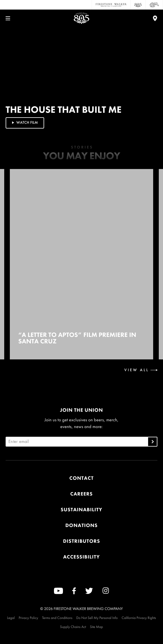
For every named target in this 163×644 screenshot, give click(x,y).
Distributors (81, 541)
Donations (81, 525)
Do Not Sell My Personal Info (97, 618)
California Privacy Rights (139, 618)
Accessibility (82, 557)
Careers (81, 494)
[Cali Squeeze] (154, 5)
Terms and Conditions (57, 618)
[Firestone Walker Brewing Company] (111, 5)
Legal (11, 618)
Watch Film (24, 123)
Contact (81, 478)
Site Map (96, 627)
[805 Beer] (138, 5)
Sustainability (82, 510)
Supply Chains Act (73, 627)
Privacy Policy (28, 618)
